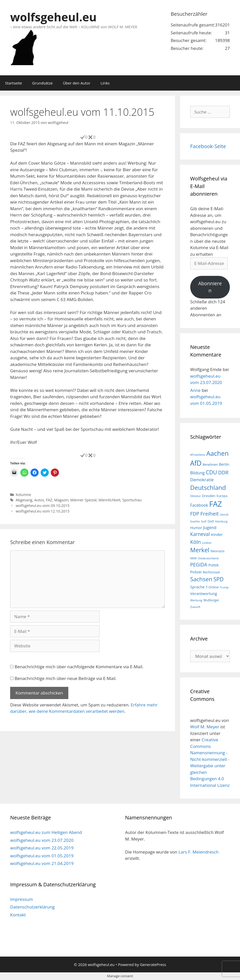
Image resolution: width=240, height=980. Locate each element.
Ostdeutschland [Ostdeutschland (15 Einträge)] (208, 558)
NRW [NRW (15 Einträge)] (193, 558)
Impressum (22, 899)
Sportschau (132, 500)
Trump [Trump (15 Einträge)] (224, 587)
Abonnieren (210, 287)
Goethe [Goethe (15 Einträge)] (195, 521)
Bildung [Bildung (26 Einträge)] (197, 473)
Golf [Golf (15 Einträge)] (204, 521)
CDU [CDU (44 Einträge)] (211, 472)
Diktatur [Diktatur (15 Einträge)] (196, 496)
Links (105, 83)
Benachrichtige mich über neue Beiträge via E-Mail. (65, 678)
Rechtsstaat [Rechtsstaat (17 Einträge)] (211, 572)
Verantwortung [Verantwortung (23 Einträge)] (204, 593)
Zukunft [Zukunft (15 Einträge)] (195, 607)
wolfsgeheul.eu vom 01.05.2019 (42, 856)
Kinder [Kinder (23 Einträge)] (217, 534)
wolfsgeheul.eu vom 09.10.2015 (43, 506)
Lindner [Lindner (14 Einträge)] (207, 543)
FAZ (49, 500)
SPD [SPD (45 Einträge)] (218, 579)
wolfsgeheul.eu (53, 17)
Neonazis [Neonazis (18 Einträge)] (218, 551)
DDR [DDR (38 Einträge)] (223, 472)
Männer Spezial (83, 500)
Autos (39, 500)
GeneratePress (153, 964)
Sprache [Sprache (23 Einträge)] (197, 587)
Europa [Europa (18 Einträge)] (222, 496)
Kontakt (18, 915)
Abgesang (24, 500)
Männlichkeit (109, 500)
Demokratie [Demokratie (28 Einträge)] (202, 480)
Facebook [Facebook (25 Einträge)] (199, 505)
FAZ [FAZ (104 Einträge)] (215, 504)
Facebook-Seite (208, 146)
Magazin (61, 500)
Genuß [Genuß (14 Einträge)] (224, 515)
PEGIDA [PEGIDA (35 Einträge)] (199, 565)
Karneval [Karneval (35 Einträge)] (200, 534)
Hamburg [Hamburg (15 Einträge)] (221, 521)
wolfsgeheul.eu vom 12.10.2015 (43, 511)
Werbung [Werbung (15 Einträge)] (196, 600)
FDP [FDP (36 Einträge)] (195, 514)
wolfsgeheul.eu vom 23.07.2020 (42, 840)
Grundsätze (43, 83)
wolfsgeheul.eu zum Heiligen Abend (46, 832)
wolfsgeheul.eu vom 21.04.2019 (42, 863)
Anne (195, 390)
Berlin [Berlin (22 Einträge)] (224, 464)
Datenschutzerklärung (32, 907)
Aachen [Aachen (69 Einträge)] (217, 453)
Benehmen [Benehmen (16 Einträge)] (210, 464)
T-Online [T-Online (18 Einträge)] (212, 587)
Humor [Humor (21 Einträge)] (196, 528)
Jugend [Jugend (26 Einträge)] (210, 528)
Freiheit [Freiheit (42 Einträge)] (210, 514)
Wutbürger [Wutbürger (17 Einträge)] (211, 600)
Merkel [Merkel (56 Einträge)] (200, 550)
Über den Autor (76, 83)
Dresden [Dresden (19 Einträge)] (209, 496)
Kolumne (23, 495)
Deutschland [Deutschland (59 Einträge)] (208, 487)
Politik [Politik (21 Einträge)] (213, 565)
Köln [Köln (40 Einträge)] (196, 542)
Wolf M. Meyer (205, 727)
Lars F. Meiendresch (199, 852)
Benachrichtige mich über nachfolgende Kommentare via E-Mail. (79, 667)
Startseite (14, 83)
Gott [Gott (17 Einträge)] (211, 521)
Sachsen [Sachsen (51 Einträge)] (201, 579)
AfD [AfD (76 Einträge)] (196, 463)
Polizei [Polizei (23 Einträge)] (196, 572)
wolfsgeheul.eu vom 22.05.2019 (42, 848)
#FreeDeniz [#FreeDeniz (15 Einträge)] (198, 455)
